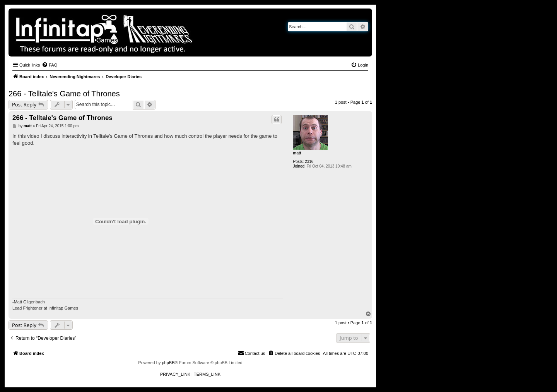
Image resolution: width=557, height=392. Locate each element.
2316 (309, 162)
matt (297, 153)
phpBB (168, 363)
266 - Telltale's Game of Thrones (64, 94)
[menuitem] (50, 65)
